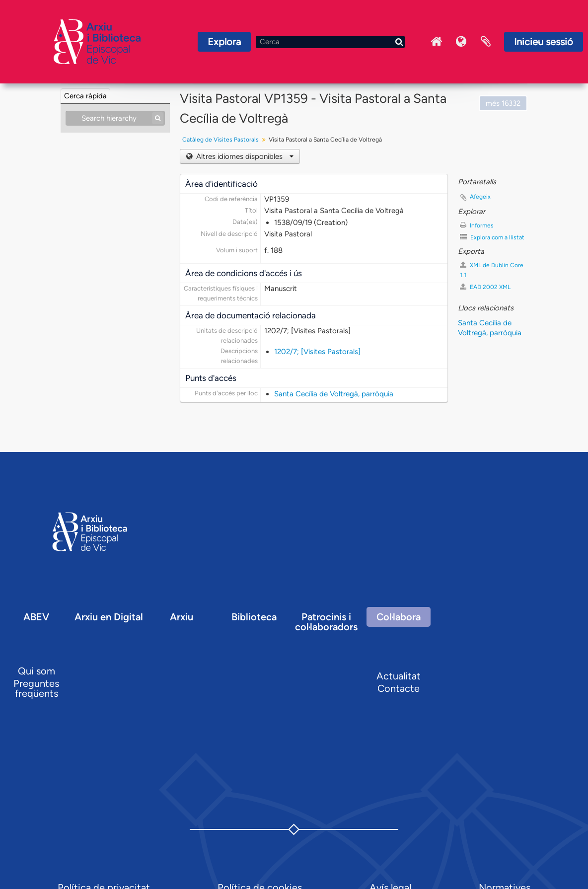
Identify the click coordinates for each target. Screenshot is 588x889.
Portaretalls (486, 42)
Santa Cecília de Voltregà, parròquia (334, 394)
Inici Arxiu (436, 42)
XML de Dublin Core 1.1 (492, 270)
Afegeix (480, 197)
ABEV (36, 617)
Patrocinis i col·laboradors (326, 622)
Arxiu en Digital (109, 617)
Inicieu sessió (544, 42)
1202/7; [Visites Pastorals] (317, 352)
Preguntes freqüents (36, 688)
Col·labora (399, 617)
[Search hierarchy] (115, 118)
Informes (477, 225)
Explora (224, 42)
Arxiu (182, 617)
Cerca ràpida (85, 96)
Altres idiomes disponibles (244, 156)
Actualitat (399, 676)
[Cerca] (330, 42)
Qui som (37, 671)
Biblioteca (254, 617)
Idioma (461, 42)
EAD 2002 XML (485, 287)
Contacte (399, 688)
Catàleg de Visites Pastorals (220, 140)
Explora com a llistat (492, 237)
